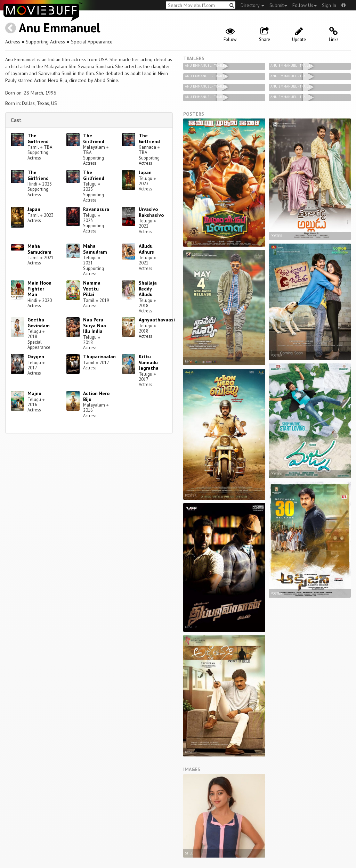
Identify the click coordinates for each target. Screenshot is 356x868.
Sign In (329, 5)
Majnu (34, 393)
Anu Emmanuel (60, 28)
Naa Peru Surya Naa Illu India (95, 326)
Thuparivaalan (99, 357)
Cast (16, 120)
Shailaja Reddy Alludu (148, 289)
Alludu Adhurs (146, 249)
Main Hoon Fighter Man (39, 289)
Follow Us (305, 5)
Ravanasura (96, 209)
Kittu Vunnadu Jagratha (149, 362)
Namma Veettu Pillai (92, 289)
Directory (252, 5)
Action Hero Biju (96, 396)
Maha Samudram (39, 249)
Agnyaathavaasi (157, 320)
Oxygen (36, 357)
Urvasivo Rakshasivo (151, 212)
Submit (278, 5)
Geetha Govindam (39, 323)
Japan (145, 172)
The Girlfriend (38, 138)
